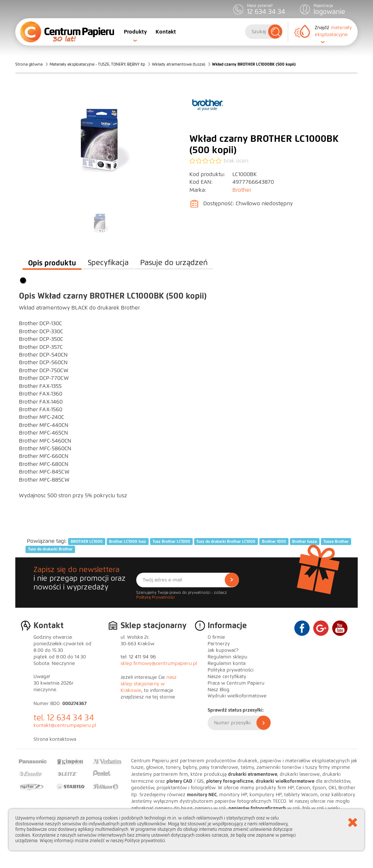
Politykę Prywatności (155, 597)
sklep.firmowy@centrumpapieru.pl (159, 663)
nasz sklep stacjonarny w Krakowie (149, 684)
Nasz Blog (219, 690)
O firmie (216, 637)
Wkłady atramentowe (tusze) (178, 64)
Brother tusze (305, 541)
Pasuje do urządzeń (174, 263)
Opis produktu (52, 263)
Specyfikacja (108, 263)
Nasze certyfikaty (227, 677)
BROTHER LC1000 (87, 541)
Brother (242, 190)
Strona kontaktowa (55, 739)
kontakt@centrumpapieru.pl (65, 725)
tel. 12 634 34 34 (64, 718)
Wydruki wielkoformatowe (237, 696)
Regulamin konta (227, 663)
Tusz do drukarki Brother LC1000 (226, 541)
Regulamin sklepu (227, 657)
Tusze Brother (336, 541)
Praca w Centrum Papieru (236, 683)
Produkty (135, 32)
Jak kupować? (223, 650)
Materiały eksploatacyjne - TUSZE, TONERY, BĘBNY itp (97, 64)
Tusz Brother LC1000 (171, 541)
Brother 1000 (274, 541)
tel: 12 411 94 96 (138, 657)
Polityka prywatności (231, 670)
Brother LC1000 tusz (127, 541)
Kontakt (166, 32)
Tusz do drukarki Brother (50, 549)
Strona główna (29, 64)
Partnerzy (219, 644)
